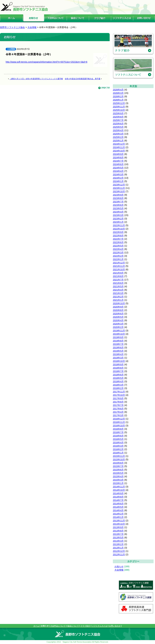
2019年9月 (118, 337)
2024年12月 (119, 144)
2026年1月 (118, 100)
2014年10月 (119, 490)
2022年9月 (118, 232)
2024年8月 (118, 158)
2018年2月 (118, 388)
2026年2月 (118, 96)
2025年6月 (118, 124)
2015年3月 (118, 480)
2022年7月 (118, 239)
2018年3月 (118, 385)
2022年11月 (119, 225)
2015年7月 (118, 466)
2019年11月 (119, 331)
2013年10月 (119, 524)
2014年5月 (118, 507)
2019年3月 (118, 358)
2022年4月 (118, 249)
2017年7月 (118, 405)
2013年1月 (118, 548)
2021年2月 (118, 297)
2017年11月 (119, 392)
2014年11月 (119, 487)
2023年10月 (119, 191)
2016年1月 (118, 453)
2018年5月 (118, 378)
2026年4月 (118, 90)
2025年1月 (118, 141)
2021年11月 (119, 266)
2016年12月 (119, 419)
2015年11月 (119, 456)
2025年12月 (119, 103)
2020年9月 (118, 307)
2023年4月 (118, 212)
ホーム (36, 626)
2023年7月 (118, 202)
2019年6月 (118, 348)
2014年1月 (118, 517)
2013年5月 (118, 538)
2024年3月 (118, 174)
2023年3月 (118, 215)
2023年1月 (118, 222)
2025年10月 (119, 110)
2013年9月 (118, 527)
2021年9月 (118, 273)
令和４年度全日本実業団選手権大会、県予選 (83, 79)
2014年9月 (118, 493)
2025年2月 (118, 137)
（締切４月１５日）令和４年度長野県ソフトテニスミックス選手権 (36, 79)
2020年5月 (118, 317)
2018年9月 (118, 364)
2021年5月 (118, 286)
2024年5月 (118, 168)
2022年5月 (118, 246)
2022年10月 (119, 229)
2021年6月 (118, 283)
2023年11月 (119, 188)
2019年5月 (118, 351)
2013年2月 (118, 544)
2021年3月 (118, 293)
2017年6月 (118, 409)
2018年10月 (119, 361)
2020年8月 (118, 310)
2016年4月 (118, 443)
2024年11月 (119, 147)
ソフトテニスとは (100, 626)
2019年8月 (118, 341)
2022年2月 (118, 256)
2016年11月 (119, 422)
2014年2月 (118, 514)
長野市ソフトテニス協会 (12, 27)
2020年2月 (118, 327)
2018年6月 (118, 375)
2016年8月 (118, 429)
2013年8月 (118, 531)
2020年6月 (118, 314)
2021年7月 (118, 280)
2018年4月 (118, 381)
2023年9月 (118, 195)
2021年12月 (119, 263)
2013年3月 (118, 541)
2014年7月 (118, 500)
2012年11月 (119, 554)
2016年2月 (118, 449)
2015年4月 (118, 476)
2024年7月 (118, 161)
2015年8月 (118, 463)
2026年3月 (118, 93)
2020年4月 (118, 320)
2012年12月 (119, 551)
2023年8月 (118, 198)
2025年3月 (118, 134)
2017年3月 (118, 415)
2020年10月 (119, 303)
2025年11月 (119, 107)
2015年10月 (119, 459)
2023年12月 (119, 185)
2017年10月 (119, 395)
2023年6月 (118, 205)
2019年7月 (118, 344)
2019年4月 (118, 354)
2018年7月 (118, 371)
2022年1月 (118, 259)
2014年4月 (118, 510)
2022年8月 (118, 236)
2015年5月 (118, 473)
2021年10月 (119, 269)
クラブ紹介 (85, 626)
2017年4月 (118, 412)
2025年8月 (118, 117)
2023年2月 (118, 219)
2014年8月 (118, 497)
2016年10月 (119, 426)
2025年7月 (118, 120)
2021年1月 (118, 300)
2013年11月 (119, 521)
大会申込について (58, 626)
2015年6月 (118, 470)
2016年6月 (118, 436)
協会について (73, 626)
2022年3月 (118, 253)
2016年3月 (118, 446)
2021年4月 (118, 290)
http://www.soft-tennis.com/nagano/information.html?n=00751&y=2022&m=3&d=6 (46, 62)
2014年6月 (118, 504)
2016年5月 (118, 439)
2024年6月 (118, 164)
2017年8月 (118, 402)
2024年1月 (118, 181)
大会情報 (119, 570)
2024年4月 (118, 171)
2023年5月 (118, 208)
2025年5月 (118, 127)
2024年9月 (118, 154)
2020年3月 (118, 324)
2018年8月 (118, 368)
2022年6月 (118, 242)
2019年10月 (119, 334)
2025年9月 (118, 113)
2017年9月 (118, 398)
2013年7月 (118, 534)
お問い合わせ (115, 626)
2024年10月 (119, 151)
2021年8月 (118, 276)
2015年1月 (118, 483)
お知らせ (119, 566)
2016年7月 (118, 432)
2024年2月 (118, 178)
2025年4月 (118, 130)
